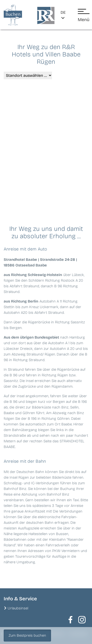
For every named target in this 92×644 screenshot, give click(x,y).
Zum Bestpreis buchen (27, 635)
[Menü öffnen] (84, 16)
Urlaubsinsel (18, 608)
